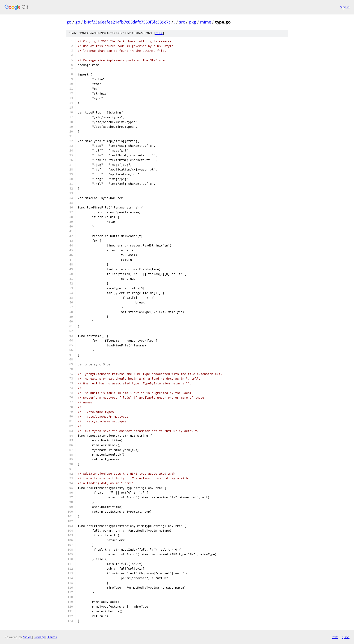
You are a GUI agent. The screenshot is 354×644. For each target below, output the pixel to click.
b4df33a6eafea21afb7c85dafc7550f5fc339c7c (127, 22)
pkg (192, 22)
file (159, 33)
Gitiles (27, 637)
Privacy (40, 637)
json (346, 637)
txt (335, 637)
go (69, 22)
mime (206, 22)
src (182, 22)
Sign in (345, 7)
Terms (52, 637)
